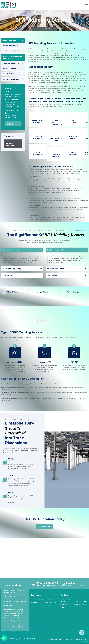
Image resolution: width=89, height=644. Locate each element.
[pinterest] (50, 320)
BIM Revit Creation (81, 605)
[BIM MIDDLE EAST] (7, 141)
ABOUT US (83, 639)
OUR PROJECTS (74, 639)
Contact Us (35, 606)
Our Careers (49, 606)
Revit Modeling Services (66, 600)
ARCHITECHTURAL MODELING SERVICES (12, 57)
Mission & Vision (51, 602)
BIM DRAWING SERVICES (11, 79)
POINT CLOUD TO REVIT (10, 46)
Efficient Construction (56, 269)
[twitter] (13, 627)
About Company (37, 599)
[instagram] (43, 320)
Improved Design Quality (12, 269)
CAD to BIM (65, 605)
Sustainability (52, 275)
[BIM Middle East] (9, 5)
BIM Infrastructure (67, 608)
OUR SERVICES (63, 639)
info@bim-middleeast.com (74, 585)
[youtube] (21, 627)
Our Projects (35, 602)
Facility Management (55, 250)
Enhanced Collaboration (12, 250)
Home (38, 29)
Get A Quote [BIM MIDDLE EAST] (44, 526)
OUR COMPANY (53, 639)
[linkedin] (46, 320)
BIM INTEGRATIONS (9, 74)
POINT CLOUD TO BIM (10, 41)
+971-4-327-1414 (46, 585)
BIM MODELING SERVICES (11, 51)
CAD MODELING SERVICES (11, 63)
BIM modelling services (62, 57)
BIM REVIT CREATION (10, 69)
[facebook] (39, 320)
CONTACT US (84, 642)
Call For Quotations (11, 124)
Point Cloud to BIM (81, 601)
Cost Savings (8, 275)
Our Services (49, 599)
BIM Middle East (32, 639)
